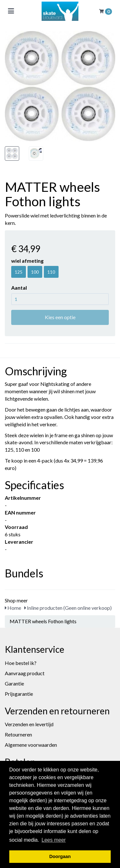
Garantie (14, 683)
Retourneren (18, 734)
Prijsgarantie (19, 694)
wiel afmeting (27, 261)
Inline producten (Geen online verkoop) (68, 608)
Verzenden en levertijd (29, 724)
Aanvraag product (25, 673)
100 (35, 272)
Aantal (19, 288)
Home (13, 608)
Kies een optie (60, 317)
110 (51, 272)
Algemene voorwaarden (31, 745)
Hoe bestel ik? (21, 663)
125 (19, 272)
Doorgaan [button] (60, 856)
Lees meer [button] (54, 840)
